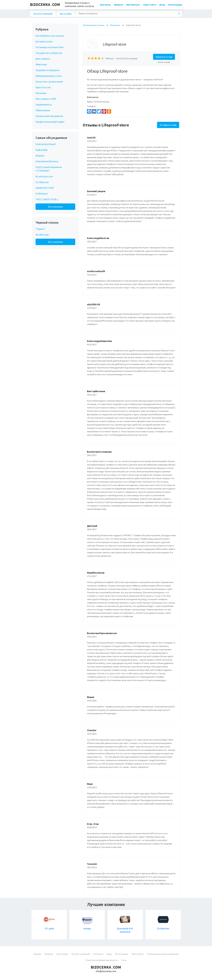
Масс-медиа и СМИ (46, 99)
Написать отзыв (164, 57)
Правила (119, 5)
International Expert (46, 144)
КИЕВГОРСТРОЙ (45, 188)
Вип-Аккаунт (133, 5)
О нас (124, 960)
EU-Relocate (42, 182)
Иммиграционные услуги (49, 76)
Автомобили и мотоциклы (50, 36)
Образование (43, 110)
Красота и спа (43, 87)
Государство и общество (49, 53)
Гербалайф (41, 150)
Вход (162, 5)
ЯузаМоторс (42, 235)
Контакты (105, 5)
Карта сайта (150, 5)
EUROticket (42, 194)
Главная (37, 954)
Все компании (55, 207)
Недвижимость (44, 105)
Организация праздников (49, 116)
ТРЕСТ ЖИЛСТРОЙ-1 (47, 199)
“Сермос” (41, 229)
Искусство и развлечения (49, 82)
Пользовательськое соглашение (163, 954)
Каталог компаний (43, 14)
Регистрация (175, 5)
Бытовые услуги (44, 41)
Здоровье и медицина (47, 70)
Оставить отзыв (168, 125)
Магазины (41, 93)
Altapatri (40, 156)
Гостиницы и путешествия (50, 47)
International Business (47, 161)
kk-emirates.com (44, 176)
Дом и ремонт (43, 59)
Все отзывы (66, 14)
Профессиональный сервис (50, 122)
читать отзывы (164, 62)
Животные (41, 64)
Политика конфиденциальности (102, 960)
